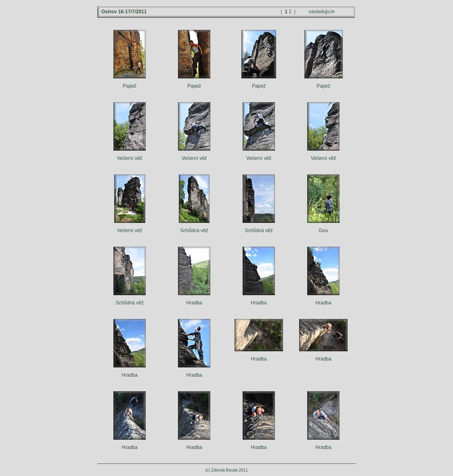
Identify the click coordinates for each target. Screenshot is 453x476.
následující (321, 12)
